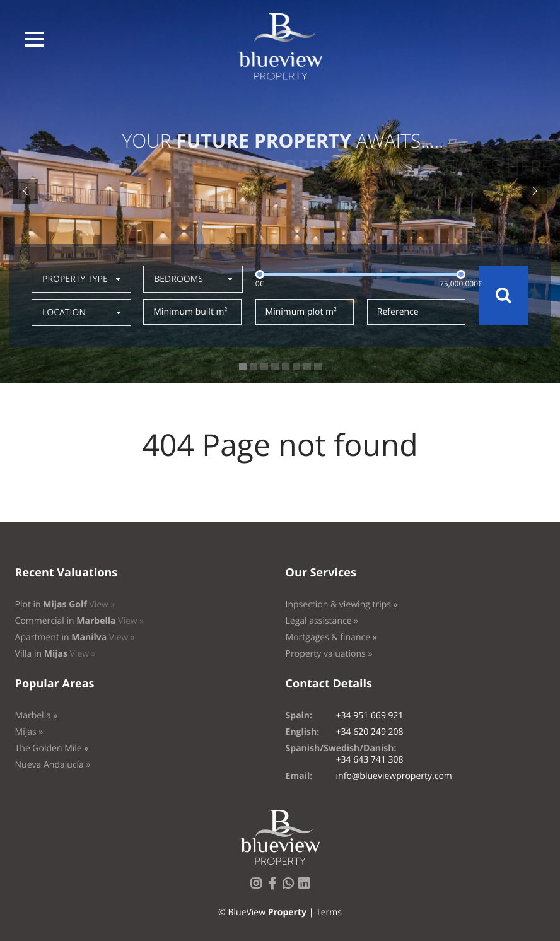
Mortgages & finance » (331, 637)
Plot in (65, 605)
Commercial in (80, 621)
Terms (329, 912)
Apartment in (75, 637)
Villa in (55, 654)
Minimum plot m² (301, 312)
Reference (398, 312)
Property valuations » (329, 654)
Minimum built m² (190, 312)
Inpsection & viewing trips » (342, 605)
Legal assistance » (322, 621)
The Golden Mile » (52, 748)
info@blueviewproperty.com (394, 776)
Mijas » (29, 732)
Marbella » (37, 716)
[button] (35, 39)
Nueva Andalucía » (53, 765)
